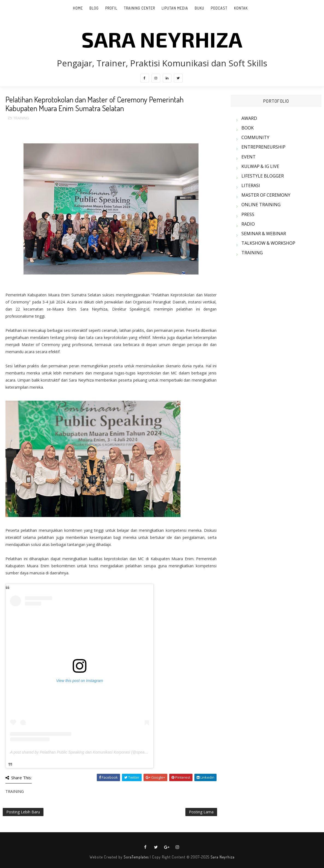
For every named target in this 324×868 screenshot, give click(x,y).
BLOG (94, 8)
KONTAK (241, 8)
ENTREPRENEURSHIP (263, 147)
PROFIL (111, 8)
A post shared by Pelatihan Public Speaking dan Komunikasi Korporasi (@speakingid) (83, 752)
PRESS (248, 214)
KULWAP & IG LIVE (260, 166)
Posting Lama (201, 812)
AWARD (249, 118)
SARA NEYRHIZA (162, 39)
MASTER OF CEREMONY (266, 195)
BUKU (199, 8)
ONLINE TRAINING (261, 205)
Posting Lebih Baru (23, 812)
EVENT (249, 157)
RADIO (248, 224)
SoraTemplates (136, 857)
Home (78, 8)
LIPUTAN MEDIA (175, 8)
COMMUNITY (255, 137)
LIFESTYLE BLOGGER (263, 176)
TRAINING (21, 118)
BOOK (248, 128)
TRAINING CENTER (139, 8)
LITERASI (251, 185)
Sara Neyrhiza (223, 857)
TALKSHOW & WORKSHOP (268, 243)
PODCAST (219, 8)
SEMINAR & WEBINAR (264, 234)
